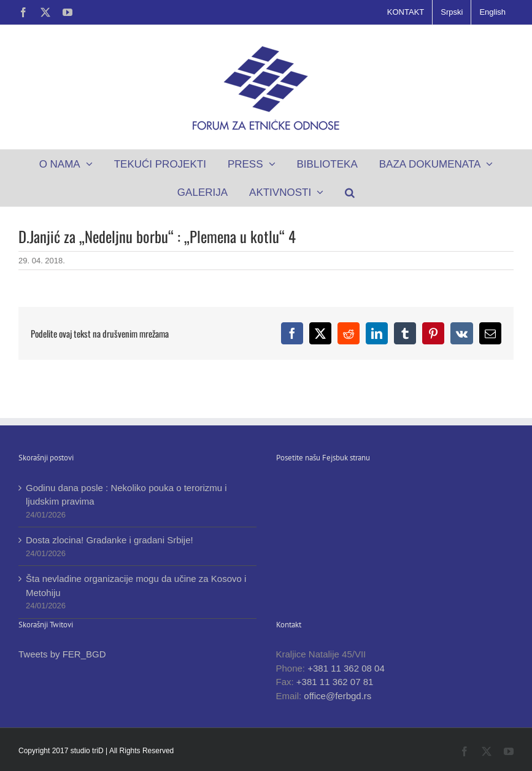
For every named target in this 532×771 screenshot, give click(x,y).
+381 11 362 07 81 (335, 682)
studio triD (88, 751)
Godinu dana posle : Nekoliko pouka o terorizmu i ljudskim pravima (126, 495)
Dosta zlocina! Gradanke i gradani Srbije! (110, 540)
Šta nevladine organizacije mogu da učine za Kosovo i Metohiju (136, 586)
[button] (350, 192)
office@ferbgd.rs (337, 696)
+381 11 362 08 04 (346, 668)
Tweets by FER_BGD (62, 654)
